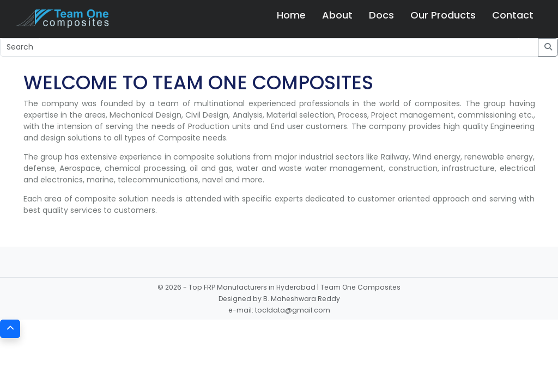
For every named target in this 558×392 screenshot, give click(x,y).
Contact (513, 15)
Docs (381, 15)
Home (291, 15)
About (337, 15)
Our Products (443, 15)
